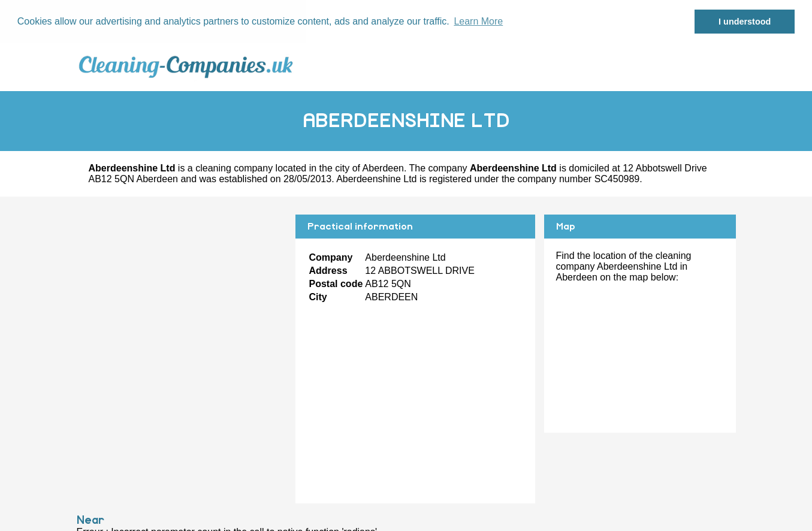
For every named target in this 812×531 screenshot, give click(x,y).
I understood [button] (745, 22)
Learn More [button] (478, 21)
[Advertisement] (182, 298)
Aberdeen (383, 168)
